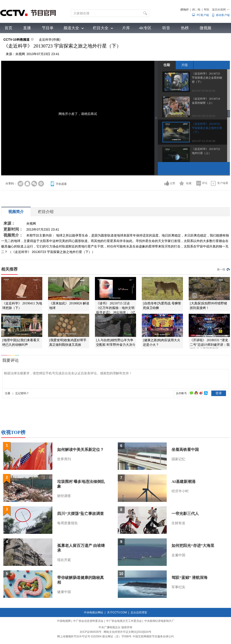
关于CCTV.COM (117, 612)
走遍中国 (178, 555)
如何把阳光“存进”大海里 (193, 546)
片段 (185, 65)
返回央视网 (221, 10)
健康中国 (64, 592)
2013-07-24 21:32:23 (204, 116)
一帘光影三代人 (185, 514)
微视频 (205, 28)
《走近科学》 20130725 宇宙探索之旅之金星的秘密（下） (207, 78)
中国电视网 (64, 621)
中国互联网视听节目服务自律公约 (153, 636)
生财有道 (178, 523)
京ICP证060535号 (91, 632)
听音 (166, 28)
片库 (126, 28)
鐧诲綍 (185, 10)
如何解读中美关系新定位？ (81, 450)
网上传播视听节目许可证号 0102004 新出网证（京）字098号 (94, 636)
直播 (27, 28)
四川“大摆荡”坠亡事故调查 (81, 514)
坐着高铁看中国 (185, 450)
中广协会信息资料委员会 (88, 621)
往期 (167, 65)
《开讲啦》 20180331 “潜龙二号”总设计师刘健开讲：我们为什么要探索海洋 (210, 345)
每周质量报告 (67, 523)
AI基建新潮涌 (183, 482)
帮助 (207, 10)
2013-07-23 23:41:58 (204, 141)
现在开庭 (64, 560)
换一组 (221, 269)
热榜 (185, 28)
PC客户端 (203, 15)
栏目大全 (101, 28)
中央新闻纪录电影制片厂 (159, 621)
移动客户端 (223, 15)
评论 (205, 183)
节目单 (48, 28)
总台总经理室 (139, 612)
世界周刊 (64, 459)
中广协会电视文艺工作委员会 (124, 621)
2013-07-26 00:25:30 (204, 91)
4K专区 (145, 28)
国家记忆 (178, 459)
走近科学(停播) (50, 40)
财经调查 (64, 496)
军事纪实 (178, 587)
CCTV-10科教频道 (16, 40)
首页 (8, 28)
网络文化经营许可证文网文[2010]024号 (128, 632)
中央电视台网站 (94, 612)
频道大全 (71, 28)
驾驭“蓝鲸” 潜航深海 (189, 578)
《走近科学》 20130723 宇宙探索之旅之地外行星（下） (207, 128)
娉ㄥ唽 (196, 10)
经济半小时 (180, 491)
